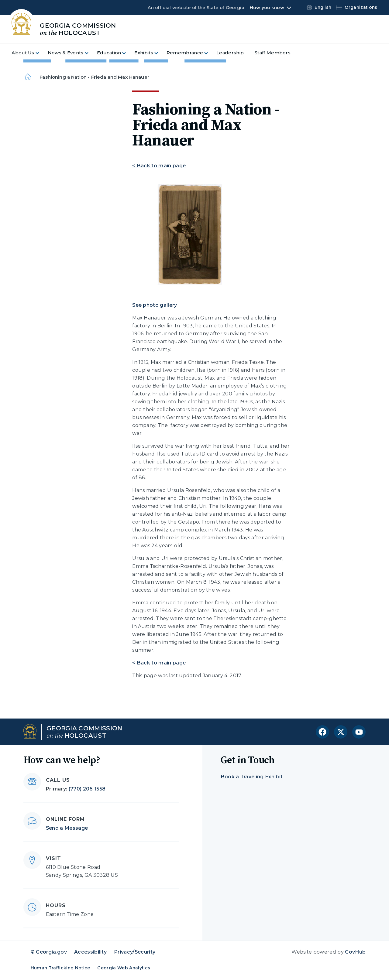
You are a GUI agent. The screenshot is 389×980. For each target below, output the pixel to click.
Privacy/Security (135, 952)
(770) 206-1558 (87, 789)
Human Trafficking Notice (60, 968)
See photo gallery (155, 305)
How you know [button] (267, 8)
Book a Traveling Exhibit (252, 777)
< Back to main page (159, 166)
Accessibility (90, 952)
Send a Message (67, 828)
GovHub (355, 952)
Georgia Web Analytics (124, 968)
